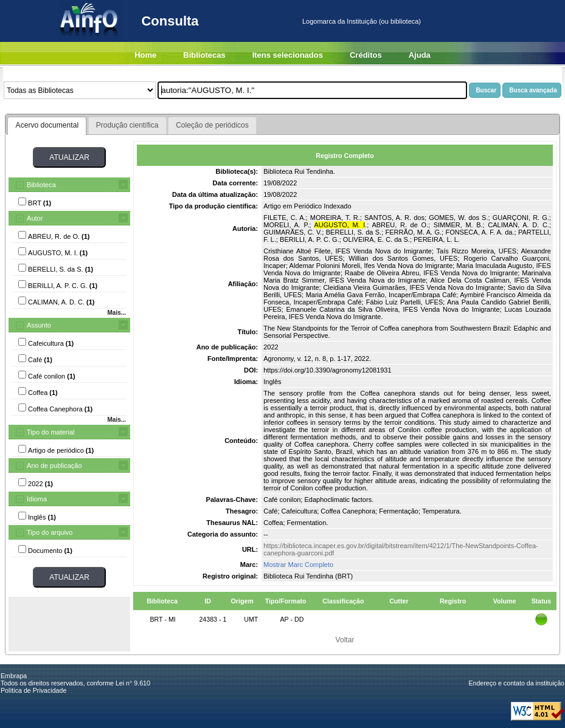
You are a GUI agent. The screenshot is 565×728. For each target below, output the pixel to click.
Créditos (366, 55)
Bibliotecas (204, 55)
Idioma (37, 499)
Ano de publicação (54, 465)
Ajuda (420, 55)
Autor (35, 218)
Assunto (39, 325)
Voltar (345, 640)
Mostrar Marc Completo (298, 565)
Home (145, 55)
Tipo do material (50, 432)
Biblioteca (41, 185)
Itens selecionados (288, 55)
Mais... (116, 313)
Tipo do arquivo (50, 532)
